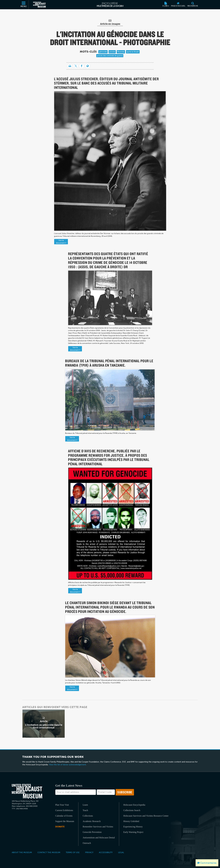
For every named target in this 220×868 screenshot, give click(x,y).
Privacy (89, 852)
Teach (85, 810)
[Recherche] (193, 5)
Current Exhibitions (64, 810)
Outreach (87, 843)
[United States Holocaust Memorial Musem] (27, 791)
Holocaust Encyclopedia (134, 805)
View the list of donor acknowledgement (67, 765)
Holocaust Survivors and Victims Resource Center (146, 816)
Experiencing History (133, 827)
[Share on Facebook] (82, 66)
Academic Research (92, 821)
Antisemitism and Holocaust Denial (99, 838)
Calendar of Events (64, 816)
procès (112, 52)
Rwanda (121, 52)
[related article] (44, 724)
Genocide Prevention (92, 832)
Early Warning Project (133, 832)
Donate (60, 827)
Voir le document (61, 242)
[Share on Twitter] (76, 66)
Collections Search (132, 810)
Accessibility (106, 852)
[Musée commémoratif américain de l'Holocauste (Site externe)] (39, 5)
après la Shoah (133, 52)
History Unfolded (131, 821)
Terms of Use (73, 852)
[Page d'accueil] (178, 5)
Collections (88, 816)
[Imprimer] (70, 66)
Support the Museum (65, 821)
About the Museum (22, 852)
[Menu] (24, 5)
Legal (121, 852)
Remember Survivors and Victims (98, 827)
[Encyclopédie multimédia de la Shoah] (110, 5)
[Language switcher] (87, 66)
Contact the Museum (49, 852)
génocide (103, 52)
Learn (85, 805)
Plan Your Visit (62, 805)
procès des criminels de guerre (110, 56)
